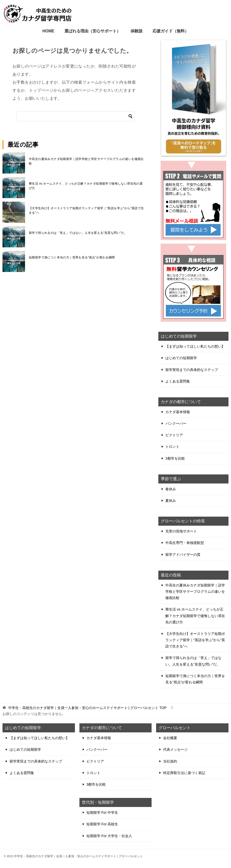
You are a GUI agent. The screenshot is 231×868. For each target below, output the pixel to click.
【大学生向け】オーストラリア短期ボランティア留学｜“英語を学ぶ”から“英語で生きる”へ (86, 210)
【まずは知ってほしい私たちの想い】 (195, 346)
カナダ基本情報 (178, 412)
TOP (87, 708)
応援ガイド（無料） (171, 31)
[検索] (75, 116)
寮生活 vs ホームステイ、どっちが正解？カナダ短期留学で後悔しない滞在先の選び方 (86, 186)
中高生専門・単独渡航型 (185, 543)
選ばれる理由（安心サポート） (92, 31)
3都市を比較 (175, 458)
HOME (48, 31)
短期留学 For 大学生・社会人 (109, 836)
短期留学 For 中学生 (102, 812)
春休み (171, 489)
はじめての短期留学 (181, 358)
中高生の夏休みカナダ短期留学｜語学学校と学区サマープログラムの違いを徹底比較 (86, 161)
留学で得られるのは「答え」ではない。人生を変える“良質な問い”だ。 (78, 233)
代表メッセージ (175, 749)
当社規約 (170, 761)
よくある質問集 (178, 381)
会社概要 (170, 738)
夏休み (171, 501)
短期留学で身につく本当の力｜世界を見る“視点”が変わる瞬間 (72, 257)
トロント (172, 447)
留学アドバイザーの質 (183, 555)
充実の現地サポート (181, 531)
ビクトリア (174, 435)
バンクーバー (176, 423)
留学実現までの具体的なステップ (192, 370)
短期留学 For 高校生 (102, 824)
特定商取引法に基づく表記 (184, 773)
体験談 (137, 31)
